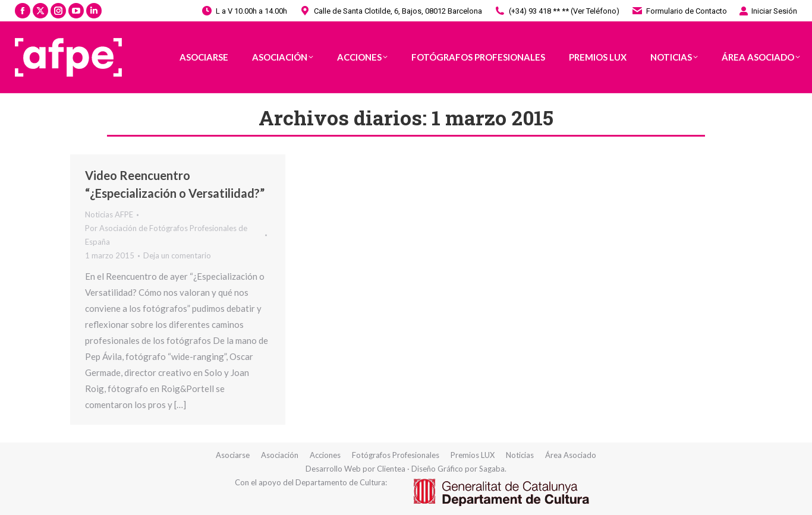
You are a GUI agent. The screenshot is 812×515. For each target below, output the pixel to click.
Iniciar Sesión (768, 11)
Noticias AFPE (109, 214)
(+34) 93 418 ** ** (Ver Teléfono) (557, 11)
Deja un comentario (177, 255)
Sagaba (492, 469)
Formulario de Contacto (679, 11)
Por (166, 235)
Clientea (391, 469)
